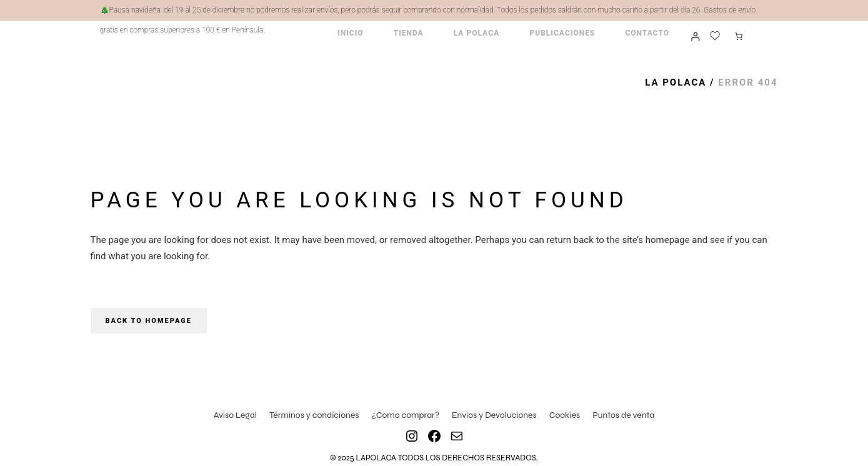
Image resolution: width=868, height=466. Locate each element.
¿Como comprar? (405, 415)
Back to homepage (149, 321)
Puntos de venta (623, 415)
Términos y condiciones (314, 415)
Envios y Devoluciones (494, 415)
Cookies (565, 415)
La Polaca (676, 82)
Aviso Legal (235, 415)
